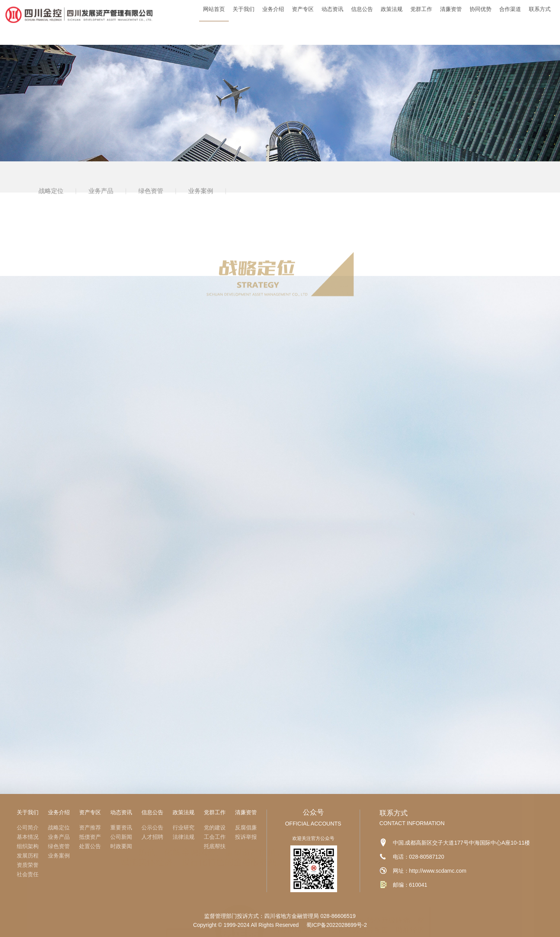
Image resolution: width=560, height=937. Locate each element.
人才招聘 (152, 837)
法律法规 (184, 837)
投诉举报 (246, 837)
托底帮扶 (215, 846)
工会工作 (215, 837)
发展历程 (28, 856)
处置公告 (90, 846)
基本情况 (28, 837)
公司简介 (28, 827)
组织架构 (28, 846)
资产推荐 (90, 827)
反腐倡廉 (246, 827)
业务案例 (201, 201)
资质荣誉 (28, 865)
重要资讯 (121, 827)
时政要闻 (121, 846)
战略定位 (51, 201)
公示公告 (152, 827)
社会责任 (28, 874)
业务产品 (101, 201)
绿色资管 (151, 201)
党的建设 (215, 827)
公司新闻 (121, 837)
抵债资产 (90, 837)
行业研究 (184, 827)
